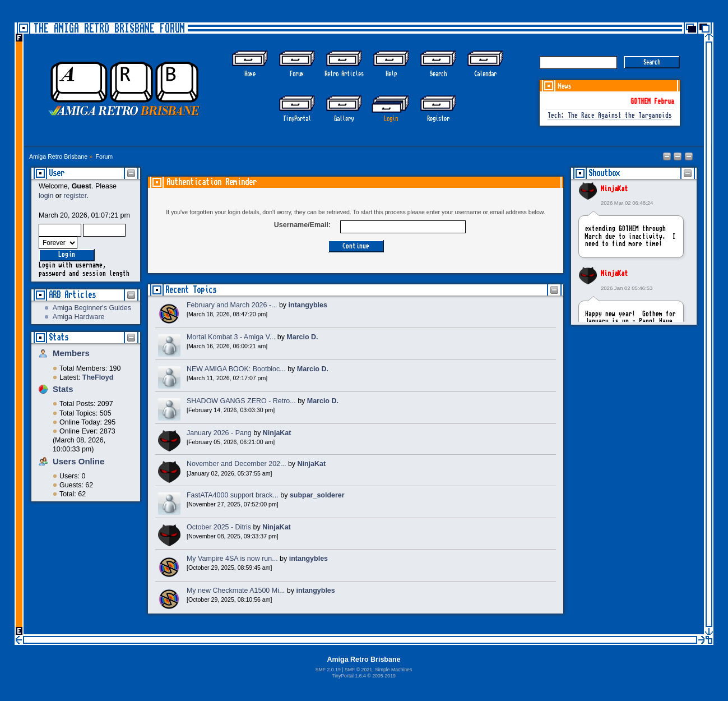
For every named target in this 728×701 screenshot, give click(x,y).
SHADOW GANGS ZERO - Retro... (241, 401)
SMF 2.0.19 (328, 670)
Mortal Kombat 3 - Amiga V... (231, 337)
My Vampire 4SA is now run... (232, 559)
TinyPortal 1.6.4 (349, 676)
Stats (59, 337)
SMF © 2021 (358, 670)
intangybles (308, 305)
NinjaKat (614, 189)
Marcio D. (302, 337)
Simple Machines (393, 670)
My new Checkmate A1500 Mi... (236, 591)
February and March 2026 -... (232, 305)
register (75, 196)
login (46, 196)
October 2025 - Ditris (219, 527)
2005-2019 (384, 676)
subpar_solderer (317, 495)
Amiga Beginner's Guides (92, 308)
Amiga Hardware (79, 317)
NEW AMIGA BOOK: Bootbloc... (236, 369)
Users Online (78, 461)
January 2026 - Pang (219, 433)
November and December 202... (236, 464)
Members (71, 353)
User (57, 173)
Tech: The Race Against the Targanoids (610, 116)
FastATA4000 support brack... (233, 495)
